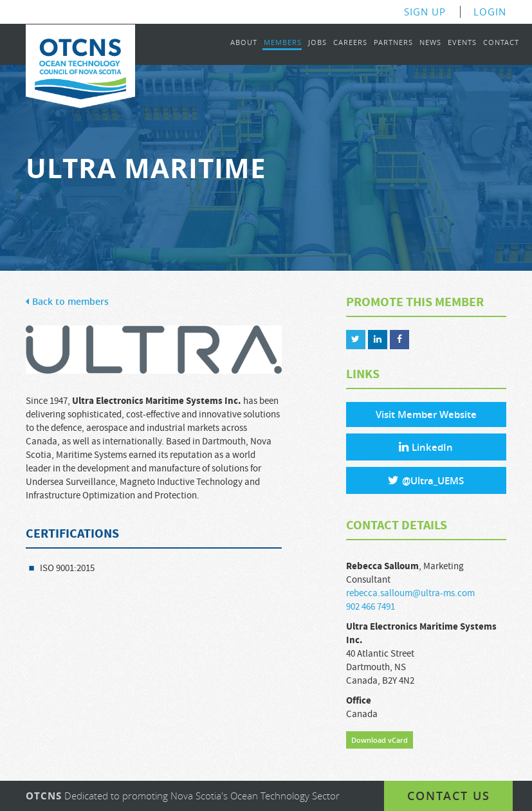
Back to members (67, 302)
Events (462, 43)
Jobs (317, 43)
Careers (350, 43)
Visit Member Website (426, 415)
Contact (501, 43)
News (430, 43)
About (244, 43)
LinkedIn (426, 447)
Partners (393, 43)
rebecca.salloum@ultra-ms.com (410, 593)
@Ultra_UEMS (426, 481)
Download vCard (380, 740)
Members (283, 43)
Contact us (449, 796)
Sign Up (425, 12)
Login (490, 12)
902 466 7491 (371, 607)
